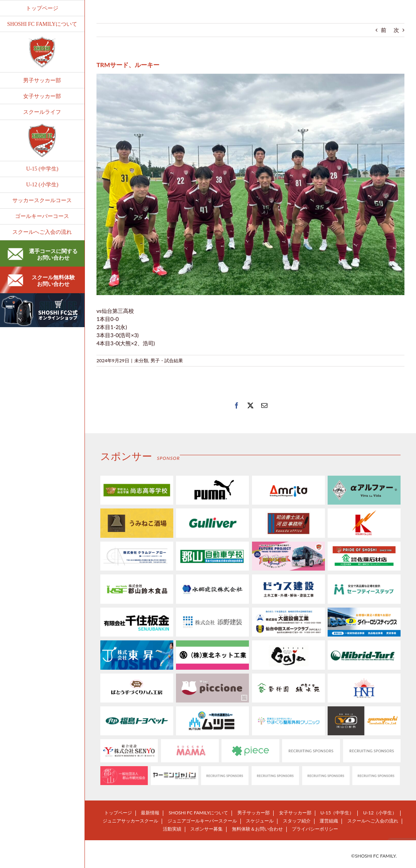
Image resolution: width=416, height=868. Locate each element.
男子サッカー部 (254, 813)
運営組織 (329, 821)
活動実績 (172, 829)
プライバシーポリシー (315, 829)
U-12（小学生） (380, 813)
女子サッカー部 (295, 813)
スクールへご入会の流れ (373, 821)
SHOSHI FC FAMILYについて (198, 813)
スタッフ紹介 (297, 821)
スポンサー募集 (206, 829)
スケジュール (260, 821)
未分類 (141, 361)
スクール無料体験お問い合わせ (41, 280)
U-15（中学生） (337, 813)
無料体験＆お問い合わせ (257, 829)
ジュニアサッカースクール (130, 821)
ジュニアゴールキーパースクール (202, 821)
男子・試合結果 (167, 361)
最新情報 (150, 813)
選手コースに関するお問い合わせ (43, 254)
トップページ (118, 813)
